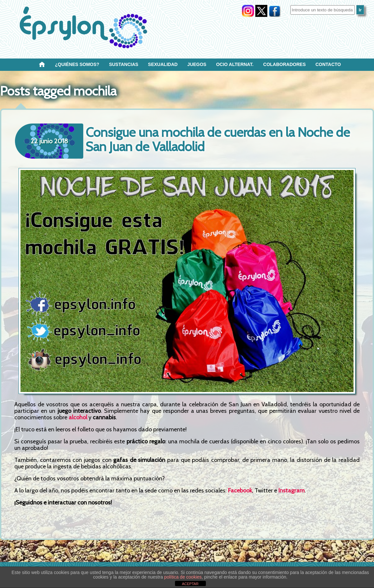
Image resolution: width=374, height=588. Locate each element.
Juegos (197, 64)
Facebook (240, 490)
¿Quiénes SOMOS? (77, 64)
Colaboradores (284, 64)
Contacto (328, 64)
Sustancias (124, 64)
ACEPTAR (190, 584)
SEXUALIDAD (163, 64)
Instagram (292, 490)
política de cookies (183, 577)
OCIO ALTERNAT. (235, 64)
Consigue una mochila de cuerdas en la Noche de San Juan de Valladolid (218, 139)
